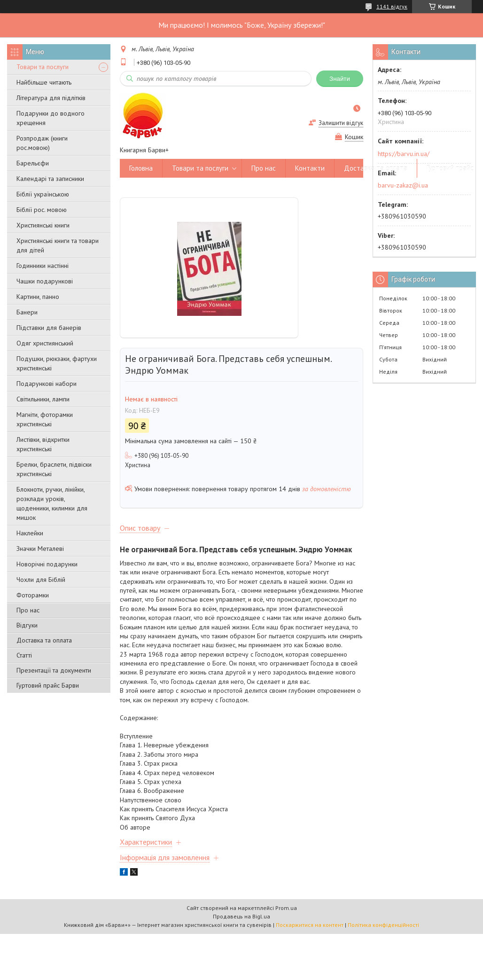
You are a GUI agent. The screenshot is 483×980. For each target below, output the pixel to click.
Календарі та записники (50, 179)
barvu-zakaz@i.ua (403, 185)
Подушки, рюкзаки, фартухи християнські (57, 363)
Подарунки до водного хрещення (51, 118)
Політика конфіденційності (383, 925)
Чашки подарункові (45, 281)
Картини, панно (38, 297)
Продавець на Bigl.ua (241, 916)
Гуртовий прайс (450, 168)
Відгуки (27, 625)
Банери (27, 312)
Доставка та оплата (44, 640)
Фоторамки (33, 595)
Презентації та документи (54, 670)
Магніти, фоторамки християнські (45, 419)
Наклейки (30, 533)
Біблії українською (43, 194)
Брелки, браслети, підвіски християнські (54, 469)
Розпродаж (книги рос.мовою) (42, 143)
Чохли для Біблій (41, 580)
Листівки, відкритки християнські (43, 444)
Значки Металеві (40, 549)
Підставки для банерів (49, 328)
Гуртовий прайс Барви (48, 685)
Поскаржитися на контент (310, 925)
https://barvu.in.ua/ (404, 154)
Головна (141, 168)
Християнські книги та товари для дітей (58, 245)
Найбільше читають (44, 82)
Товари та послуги (43, 67)
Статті (24, 655)
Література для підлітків (51, 98)
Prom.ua (286, 908)
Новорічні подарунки (47, 564)
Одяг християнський (45, 343)
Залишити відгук (341, 123)
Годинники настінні (43, 266)
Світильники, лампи (43, 399)
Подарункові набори (47, 384)
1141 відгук (392, 6)
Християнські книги (43, 225)
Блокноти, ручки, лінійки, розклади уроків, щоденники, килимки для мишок (52, 503)
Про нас (28, 610)
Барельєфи (33, 163)
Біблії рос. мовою (42, 210)
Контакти (310, 168)
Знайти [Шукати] (340, 79)
